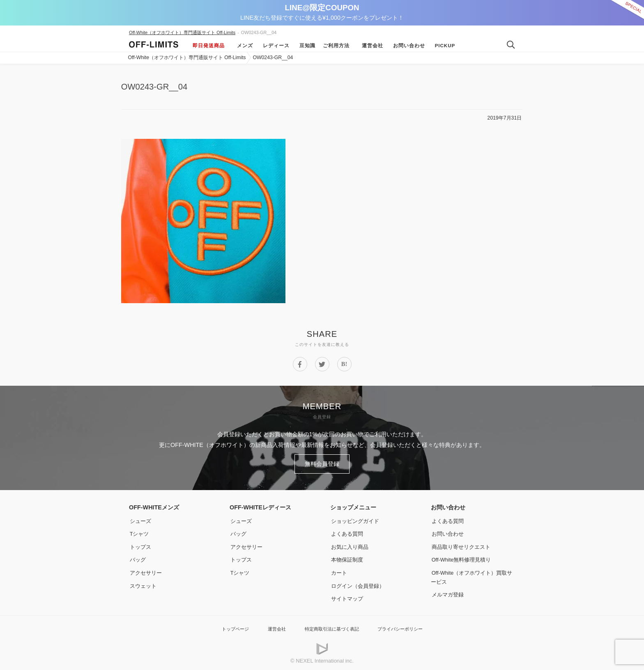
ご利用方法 (336, 46)
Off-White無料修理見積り (463, 557)
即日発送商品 (209, 46)
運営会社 (370, 46)
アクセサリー (146, 571)
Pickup (443, 46)
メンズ (243, 46)
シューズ (140, 519)
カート (339, 571)
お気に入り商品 (350, 545)
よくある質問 (347, 532)
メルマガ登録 (448, 592)
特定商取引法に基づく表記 (331, 627)
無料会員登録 (322, 463)
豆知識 (305, 46)
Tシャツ (139, 532)
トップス (140, 545)
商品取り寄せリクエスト (462, 545)
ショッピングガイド (356, 519)
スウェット (143, 584)
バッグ (138, 557)
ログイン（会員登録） (359, 584)
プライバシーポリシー (408, 627)
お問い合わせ (407, 46)
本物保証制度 (347, 557)
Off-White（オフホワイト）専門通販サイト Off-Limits (182, 32)
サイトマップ (347, 596)
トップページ (225, 627)
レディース (274, 46)
